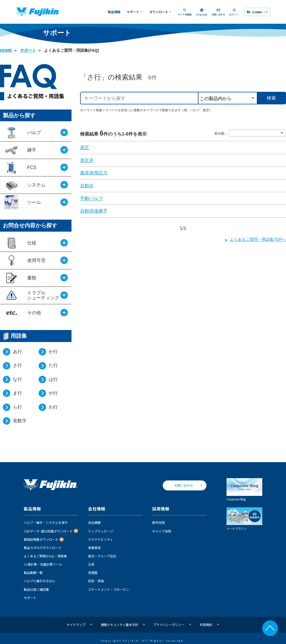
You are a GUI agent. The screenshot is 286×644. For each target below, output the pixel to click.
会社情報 (97, 509)
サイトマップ (76, 625)
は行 (53, 379)
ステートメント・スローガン (109, 589)
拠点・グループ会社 (102, 556)
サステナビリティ (101, 539)
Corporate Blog (244, 490)
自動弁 (87, 186)
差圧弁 (87, 160)
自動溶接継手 (94, 211)
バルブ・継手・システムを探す (46, 522)
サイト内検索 (185, 12)
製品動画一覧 (33, 573)
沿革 (91, 564)
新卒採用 (158, 522)
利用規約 (206, 625)
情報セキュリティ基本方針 (119, 625)
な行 (17, 379)
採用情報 (161, 509)
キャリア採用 (162, 531)
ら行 (17, 407)
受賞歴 (93, 573)
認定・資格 (96, 581)
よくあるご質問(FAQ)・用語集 (45, 556)
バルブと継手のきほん (39, 581)
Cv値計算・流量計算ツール (43, 564)
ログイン (234, 12)
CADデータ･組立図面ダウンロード (48, 531)
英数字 (20, 421)
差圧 (85, 147)
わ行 (53, 407)
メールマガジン (244, 519)
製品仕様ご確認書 (36, 589)
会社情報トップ (257, 12)
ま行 (17, 393)
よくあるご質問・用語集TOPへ (258, 239)
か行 (53, 352)
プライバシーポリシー (169, 625)
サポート (135, 12)
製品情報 (114, 12)
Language (201, 12)
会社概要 (94, 522)
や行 (53, 393)
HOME (6, 50)
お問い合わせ (218, 12)
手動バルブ (92, 198)
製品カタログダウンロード (43, 548)
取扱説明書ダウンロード (41, 539)
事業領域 (94, 548)
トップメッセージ (101, 531)
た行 (53, 365)
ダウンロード (161, 12)
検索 (271, 98)
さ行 (17, 365)
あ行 (17, 352)
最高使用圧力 (94, 173)
